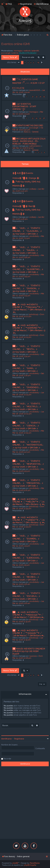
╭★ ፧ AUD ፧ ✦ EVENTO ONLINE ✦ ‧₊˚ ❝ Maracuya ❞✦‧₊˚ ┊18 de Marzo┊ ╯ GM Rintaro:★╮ (28, 615)
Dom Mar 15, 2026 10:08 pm (28, 657)
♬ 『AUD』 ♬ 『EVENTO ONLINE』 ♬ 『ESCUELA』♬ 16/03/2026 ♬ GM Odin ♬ (26, 596)
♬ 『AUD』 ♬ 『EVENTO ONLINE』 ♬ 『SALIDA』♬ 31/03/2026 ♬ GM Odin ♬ (26, 250)
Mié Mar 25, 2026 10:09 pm (28, 432)
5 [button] (34, 63)
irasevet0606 (35, 90)
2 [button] (25, 63)
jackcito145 (34, 314)
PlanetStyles (35, 863)
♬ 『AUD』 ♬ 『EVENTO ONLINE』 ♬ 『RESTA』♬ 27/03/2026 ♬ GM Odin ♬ (26, 349)
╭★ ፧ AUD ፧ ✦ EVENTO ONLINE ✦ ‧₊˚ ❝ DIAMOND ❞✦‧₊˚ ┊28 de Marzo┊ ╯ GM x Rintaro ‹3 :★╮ (29, 329)
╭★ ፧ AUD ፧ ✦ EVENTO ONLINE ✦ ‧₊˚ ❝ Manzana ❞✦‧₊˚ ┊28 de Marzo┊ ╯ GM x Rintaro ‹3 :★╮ (29, 308)
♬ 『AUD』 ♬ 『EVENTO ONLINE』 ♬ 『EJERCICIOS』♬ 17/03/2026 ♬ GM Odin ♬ (27, 558)
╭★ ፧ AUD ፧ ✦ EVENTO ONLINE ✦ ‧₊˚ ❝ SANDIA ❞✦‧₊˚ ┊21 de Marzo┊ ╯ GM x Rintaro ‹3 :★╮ (29, 520)
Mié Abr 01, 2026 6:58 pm (28, 256)
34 (40, 96)
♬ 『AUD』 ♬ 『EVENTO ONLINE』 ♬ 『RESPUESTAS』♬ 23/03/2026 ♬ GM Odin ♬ (28, 464)
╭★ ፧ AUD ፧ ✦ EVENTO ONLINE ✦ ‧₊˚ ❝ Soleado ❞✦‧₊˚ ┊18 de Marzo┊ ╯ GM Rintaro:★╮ (28, 633)
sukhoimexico (35, 146)
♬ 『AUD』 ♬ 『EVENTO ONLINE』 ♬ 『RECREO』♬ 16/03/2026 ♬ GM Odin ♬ (26, 577)
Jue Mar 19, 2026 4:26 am (28, 602)
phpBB (15, 863)
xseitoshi (27, 51)
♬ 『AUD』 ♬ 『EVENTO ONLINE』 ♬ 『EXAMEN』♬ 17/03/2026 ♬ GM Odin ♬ (26, 539)
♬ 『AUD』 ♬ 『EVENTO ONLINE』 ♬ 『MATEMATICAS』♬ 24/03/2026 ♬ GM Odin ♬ (28, 445)
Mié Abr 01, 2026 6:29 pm (28, 295)
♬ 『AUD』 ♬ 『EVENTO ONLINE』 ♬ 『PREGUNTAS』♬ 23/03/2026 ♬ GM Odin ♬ (28, 483)
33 (37, 96)
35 (44, 96)
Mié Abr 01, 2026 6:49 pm (28, 275)
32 (33, 96)
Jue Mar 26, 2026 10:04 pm (28, 413)
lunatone (15, 53)
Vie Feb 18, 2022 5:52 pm (28, 129)
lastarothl (35, 51)
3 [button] (28, 63)
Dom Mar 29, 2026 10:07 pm (28, 315)
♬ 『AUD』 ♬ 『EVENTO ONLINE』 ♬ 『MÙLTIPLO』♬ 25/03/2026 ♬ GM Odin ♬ (27, 406)
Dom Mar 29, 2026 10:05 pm (28, 336)
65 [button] (38, 63)
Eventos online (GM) (15, 44)
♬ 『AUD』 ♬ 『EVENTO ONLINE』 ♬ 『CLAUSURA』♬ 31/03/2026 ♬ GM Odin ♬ (27, 231)
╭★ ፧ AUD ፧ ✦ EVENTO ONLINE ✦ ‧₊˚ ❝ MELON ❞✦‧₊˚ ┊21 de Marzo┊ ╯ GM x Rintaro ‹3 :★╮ (29, 502)
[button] (19, 63)
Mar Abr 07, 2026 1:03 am (28, 113)
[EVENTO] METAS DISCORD (29, 125)
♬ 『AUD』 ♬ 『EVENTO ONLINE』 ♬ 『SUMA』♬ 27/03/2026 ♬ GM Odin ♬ (26, 368)
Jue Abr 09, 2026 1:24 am (29, 91)
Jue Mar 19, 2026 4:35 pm (28, 545)
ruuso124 (33, 656)
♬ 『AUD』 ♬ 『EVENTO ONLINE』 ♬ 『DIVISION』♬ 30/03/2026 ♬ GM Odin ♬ (26, 288)
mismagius (18, 51)
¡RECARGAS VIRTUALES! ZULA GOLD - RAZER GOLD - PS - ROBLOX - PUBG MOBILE (29, 141)
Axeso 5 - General (31, 132)
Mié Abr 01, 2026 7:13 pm (28, 237)
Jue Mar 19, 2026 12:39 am (28, 621)
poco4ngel (6, 53)
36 (44, 118)
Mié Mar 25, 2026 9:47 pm (28, 451)
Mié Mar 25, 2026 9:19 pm (28, 470)
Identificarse (6, 739)
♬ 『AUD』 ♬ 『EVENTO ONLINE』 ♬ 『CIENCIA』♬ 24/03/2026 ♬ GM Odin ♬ (26, 426)
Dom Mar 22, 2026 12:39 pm (28, 507)
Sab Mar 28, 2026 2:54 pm (28, 355)
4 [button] (31, 63)
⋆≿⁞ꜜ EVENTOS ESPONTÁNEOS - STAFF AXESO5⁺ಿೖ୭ (24, 106)
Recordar (7, 759)
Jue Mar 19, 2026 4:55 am (28, 564)
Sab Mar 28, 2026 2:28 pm (28, 374)
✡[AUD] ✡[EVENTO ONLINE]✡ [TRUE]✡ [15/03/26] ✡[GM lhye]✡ (29, 651)
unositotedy (34, 236)
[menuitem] (9, 4)
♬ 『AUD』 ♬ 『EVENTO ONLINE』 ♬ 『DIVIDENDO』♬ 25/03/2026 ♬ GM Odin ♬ (27, 387)
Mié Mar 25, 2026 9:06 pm (28, 489)
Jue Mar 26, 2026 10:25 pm (28, 394)
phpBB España (30, 865)
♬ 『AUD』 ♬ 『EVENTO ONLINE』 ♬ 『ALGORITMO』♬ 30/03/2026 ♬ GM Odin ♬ (28, 269)
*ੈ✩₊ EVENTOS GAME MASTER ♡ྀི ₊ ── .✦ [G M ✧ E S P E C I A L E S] (28, 84)
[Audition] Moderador (28, 53)
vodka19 (33, 189)
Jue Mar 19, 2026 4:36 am (28, 583)
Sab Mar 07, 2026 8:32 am (23, 148)
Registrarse (19, 739)
